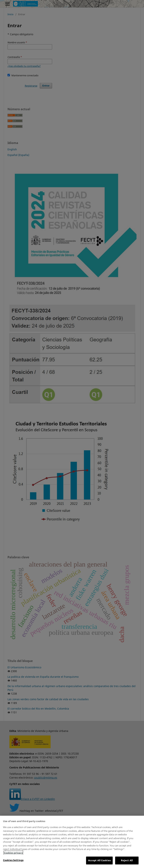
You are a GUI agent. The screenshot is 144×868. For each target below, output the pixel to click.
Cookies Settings (13, 860)
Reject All (127, 860)
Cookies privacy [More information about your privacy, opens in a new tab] (13, 853)
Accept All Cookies (99, 860)
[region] (72, 842)
